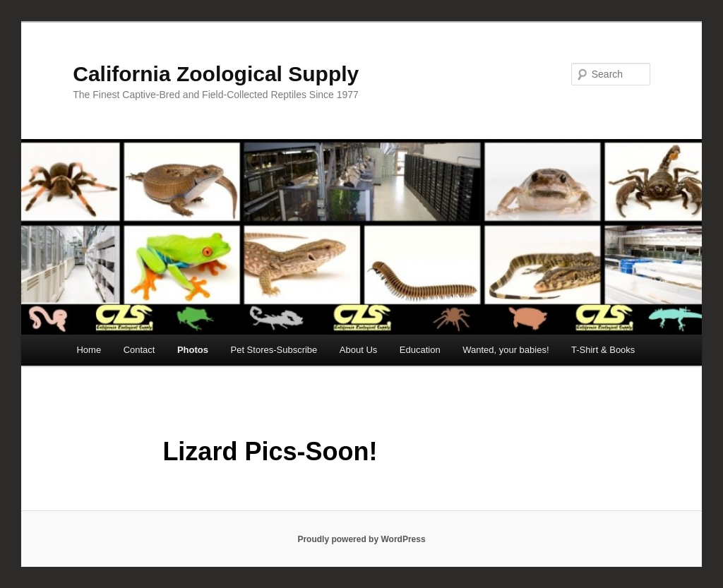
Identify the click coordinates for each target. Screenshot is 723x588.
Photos (193, 350)
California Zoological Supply (216, 74)
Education (420, 350)
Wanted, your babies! (506, 350)
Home (89, 350)
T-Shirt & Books (603, 350)
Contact (139, 350)
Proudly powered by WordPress (361, 539)
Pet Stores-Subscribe (274, 350)
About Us (358, 350)
